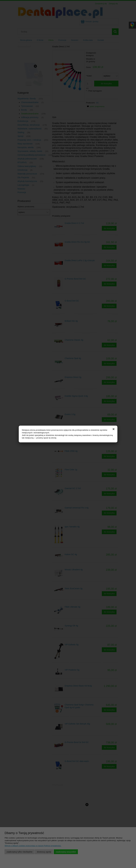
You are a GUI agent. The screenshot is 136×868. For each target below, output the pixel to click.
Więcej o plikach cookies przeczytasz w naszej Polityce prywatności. (33, 846)
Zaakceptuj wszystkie (66, 852)
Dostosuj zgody (44, 852)
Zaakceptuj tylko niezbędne (20, 852)
